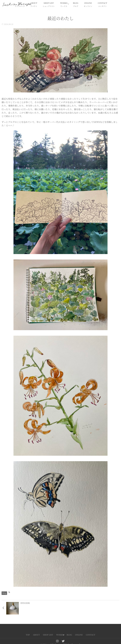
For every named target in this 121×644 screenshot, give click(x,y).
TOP (28, 635)
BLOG (76, 5)
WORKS (64, 5)
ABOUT (34, 5)
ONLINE (88, 5)
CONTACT (102, 5)
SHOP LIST (49, 5)
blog (4, 593)
